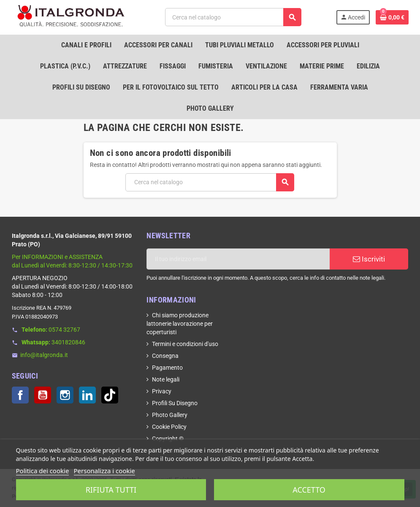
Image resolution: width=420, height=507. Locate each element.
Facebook (20, 395)
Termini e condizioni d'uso (185, 344)
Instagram (65, 395)
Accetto (309, 490)
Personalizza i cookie (104, 471)
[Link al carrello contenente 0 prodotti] (392, 17)
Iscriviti (369, 259)
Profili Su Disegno (175, 403)
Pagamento (167, 368)
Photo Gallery (170, 415)
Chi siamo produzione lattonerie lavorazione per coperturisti (180, 324)
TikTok (110, 395)
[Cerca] (233, 17)
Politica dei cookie (43, 471)
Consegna (165, 356)
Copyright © (168, 439)
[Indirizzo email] (238, 259)
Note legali (166, 379)
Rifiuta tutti (111, 490)
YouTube (43, 395)
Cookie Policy (169, 427)
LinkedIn (87, 395)
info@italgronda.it (44, 355)
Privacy (162, 391)
